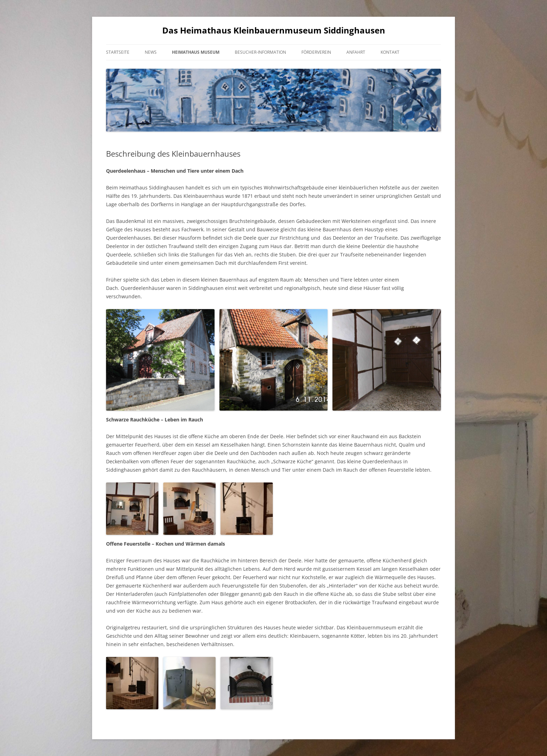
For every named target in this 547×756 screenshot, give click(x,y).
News (151, 52)
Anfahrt (356, 52)
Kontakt (390, 52)
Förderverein (316, 52)
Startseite (118, 52)
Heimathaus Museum (196, 52)
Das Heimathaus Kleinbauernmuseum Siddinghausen (274, 31)
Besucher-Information (260, 52)
